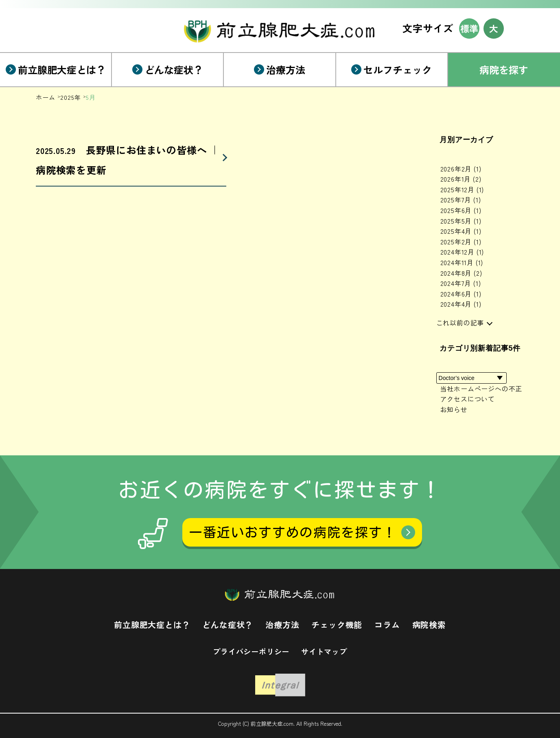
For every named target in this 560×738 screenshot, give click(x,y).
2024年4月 (461, 304)
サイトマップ (324, 651)
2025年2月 (461, 242)
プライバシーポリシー (251, 651)
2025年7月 (461, 200)
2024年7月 (461, 283)
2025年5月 (461, 221)
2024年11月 (462, 262)
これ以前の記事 (460, 323)
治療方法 (282, 625)
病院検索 (429, 625)
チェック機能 (337, 625)
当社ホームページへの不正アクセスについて (481, 394)
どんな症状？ (228, 625)
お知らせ (454, 409)
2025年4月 (461, 231)
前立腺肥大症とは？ (152, 625)
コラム (387, 625)
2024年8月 (461, 273)
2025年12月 (462, 189)
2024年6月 (461, 294)
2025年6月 (461, 210)
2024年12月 (462, 252)
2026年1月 (461, 179)
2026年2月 (461, 169)
